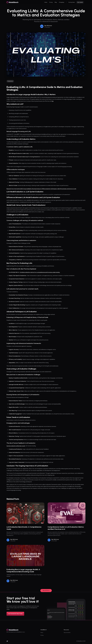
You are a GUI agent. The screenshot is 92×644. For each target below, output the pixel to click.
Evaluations (10, 81)
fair (53, 101)
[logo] (12, 2)
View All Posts (46, 591)
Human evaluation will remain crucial (16, 446)
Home (42, 633)
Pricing (42, 635)
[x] (7, 641)
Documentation (67, 633)
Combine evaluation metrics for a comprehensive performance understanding (40, 272)
